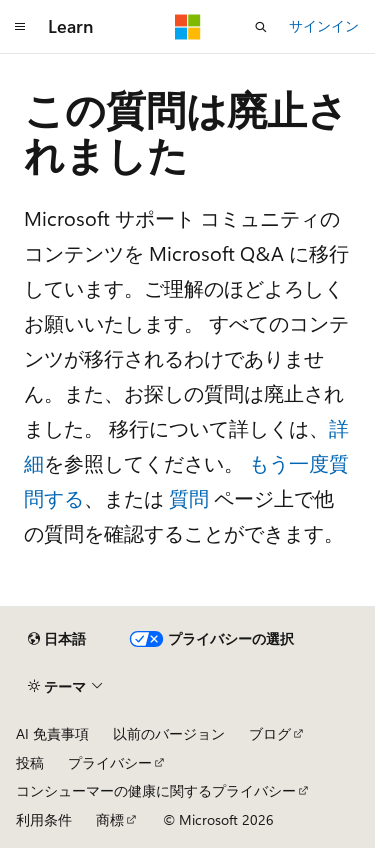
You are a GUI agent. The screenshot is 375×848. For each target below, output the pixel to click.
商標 (110, 819)
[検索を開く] (261, 27)
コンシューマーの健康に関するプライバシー (156, 790)
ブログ (270, 733)
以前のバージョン (169, 733)
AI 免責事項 (52, 733)
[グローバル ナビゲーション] (20, 27)
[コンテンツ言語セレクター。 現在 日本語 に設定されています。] (57, 639)
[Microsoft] (188, 27)
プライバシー (110, 762)
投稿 (30, 762)
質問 (189, 497)
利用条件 (44, 819)
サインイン (324, 25)
